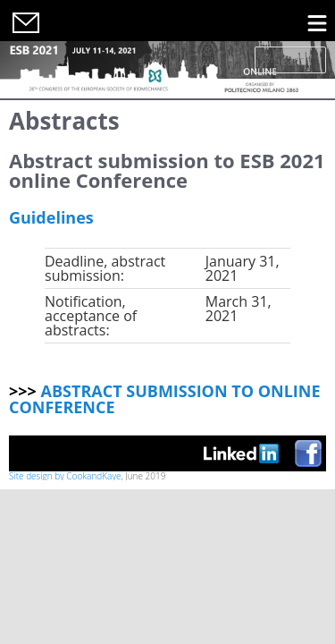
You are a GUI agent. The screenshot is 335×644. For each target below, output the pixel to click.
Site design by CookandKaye (65, 476)
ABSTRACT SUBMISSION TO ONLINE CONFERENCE (164, 399)
